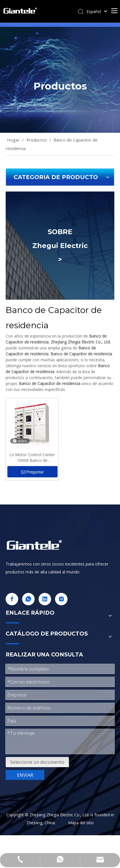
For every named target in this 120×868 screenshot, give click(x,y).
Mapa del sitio (81, 823)
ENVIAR (25, 775)
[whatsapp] (28, 599)
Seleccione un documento (37, 762)
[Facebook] (12, 599)
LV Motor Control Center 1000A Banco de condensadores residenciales (32, 458)
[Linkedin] (45, 599)
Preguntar (32, 472)
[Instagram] (61, 599)
